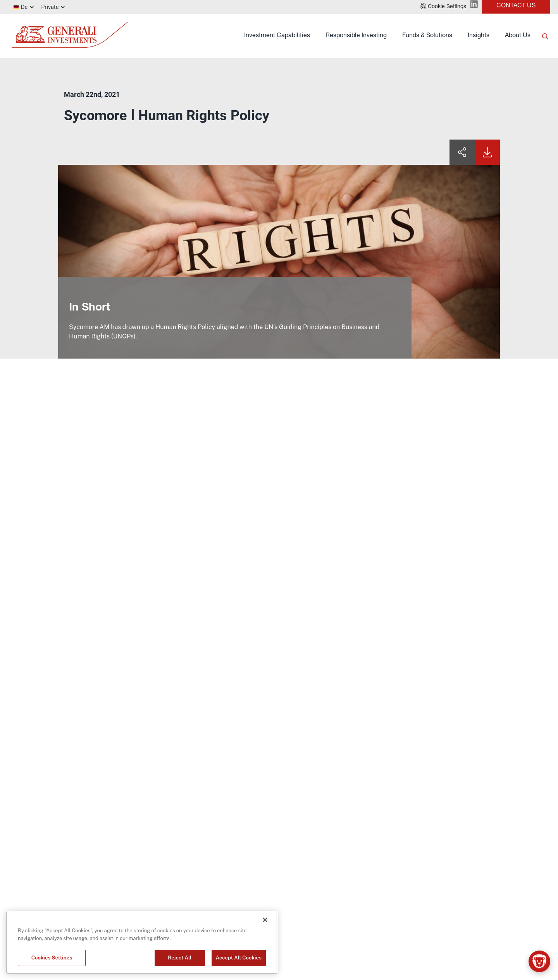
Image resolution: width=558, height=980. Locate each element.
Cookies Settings (52, 958)
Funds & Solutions (427, 36)
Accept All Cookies (239, 958)
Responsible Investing (356, 36)
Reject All (180, 958)
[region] (142, 943)
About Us (518, 36)
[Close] (265, 920)
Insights (479, 36)
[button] (443, 7)
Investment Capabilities (277, 36)
